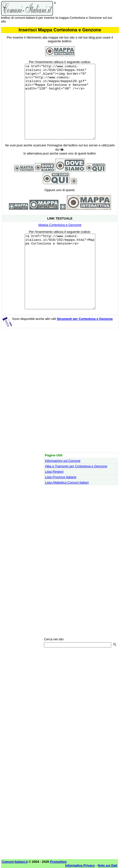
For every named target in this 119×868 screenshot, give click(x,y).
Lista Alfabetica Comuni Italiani (67, 482)
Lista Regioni (54, 472)
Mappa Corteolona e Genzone (60, 225)
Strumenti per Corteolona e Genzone (85, 319)
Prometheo (58, 862)
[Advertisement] (59, 391)
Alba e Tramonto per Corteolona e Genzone (76, 466)
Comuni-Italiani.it (15, 862)
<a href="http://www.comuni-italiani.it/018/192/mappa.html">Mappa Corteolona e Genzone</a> (60, 271)
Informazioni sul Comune (63, 461)
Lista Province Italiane (61, 477)
